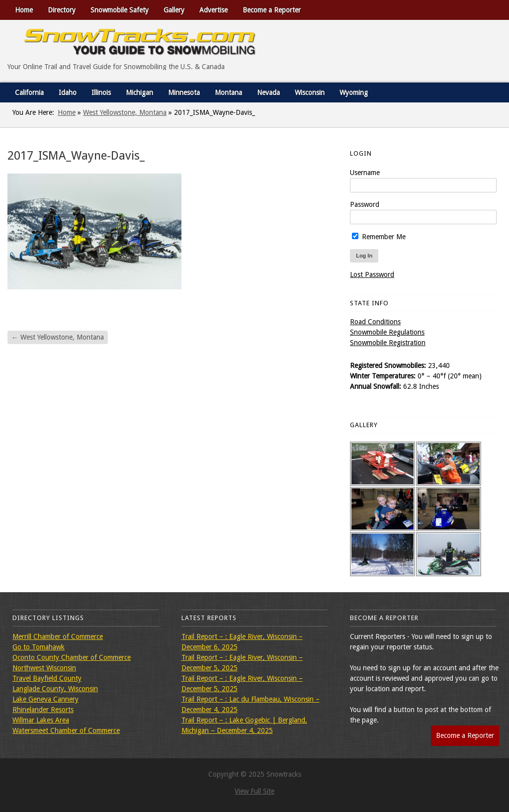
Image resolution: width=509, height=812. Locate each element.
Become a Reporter (272, 10)
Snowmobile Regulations (387, 332)
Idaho (68, 92)
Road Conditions (375, 322)
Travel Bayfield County (47, 678)
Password (365, 204)
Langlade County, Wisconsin (55, 689)
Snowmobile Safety (120, 10)
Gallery (174, 10)
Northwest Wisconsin (44, 668)
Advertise (213, 10)
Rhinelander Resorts (43, 710)
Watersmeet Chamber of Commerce (66, 730)
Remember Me (379, 237)
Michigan (139, 92)
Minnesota (184, 92)
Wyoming (354, 92)
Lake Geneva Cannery (45, 699)
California (29, 92)
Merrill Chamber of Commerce (58, 636)
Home (24, 10)
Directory (62, 10)
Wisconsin (310, 92)
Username (365, 173)
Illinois (101, 92)
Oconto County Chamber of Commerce (72, 657)
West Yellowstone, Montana (125, 112)
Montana (228, 92)
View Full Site (254, 791)
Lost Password (372, 274)
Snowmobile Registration (388, 343)
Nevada (268, 92)
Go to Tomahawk (39, 647)
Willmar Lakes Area (41, 720)
